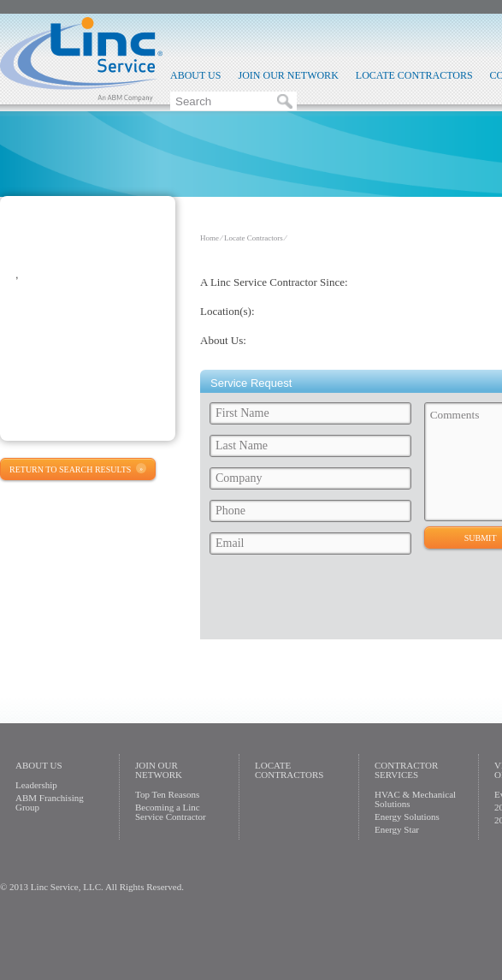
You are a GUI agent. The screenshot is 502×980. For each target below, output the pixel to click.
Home (210, 238)
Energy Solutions (407, 817)
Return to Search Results (70, 469)
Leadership (36, 785)
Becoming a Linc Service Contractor (171, 812)
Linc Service (81, 59)
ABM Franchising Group (50, 802)
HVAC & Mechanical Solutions (415, 799)
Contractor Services (406, 770)
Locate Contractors (414, 75)
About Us (195, 75)
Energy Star (397, 829)
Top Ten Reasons (167, 794)
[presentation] (334, 602)
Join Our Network (288, 75)
